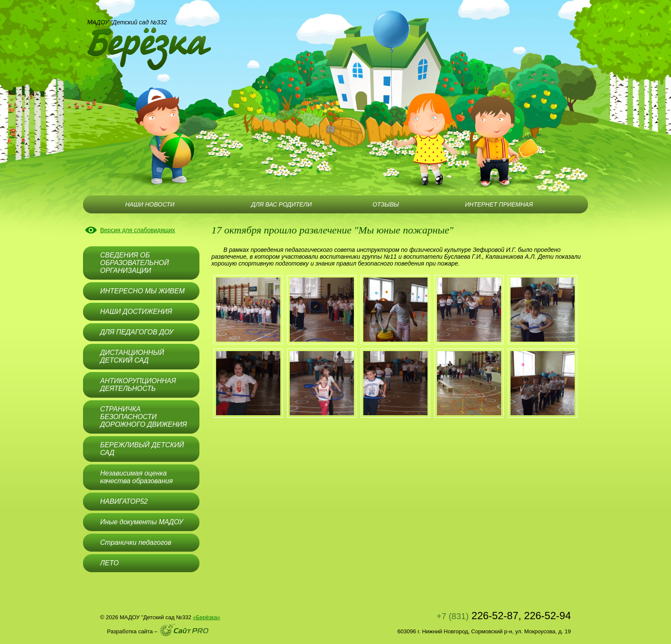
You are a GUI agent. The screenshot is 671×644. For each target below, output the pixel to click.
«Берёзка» (207, 617)
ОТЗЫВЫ (386, 204)
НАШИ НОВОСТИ (150, 204)
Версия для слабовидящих (138, 230)
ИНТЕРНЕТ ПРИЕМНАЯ (499, 204)
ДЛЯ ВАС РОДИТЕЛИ (281, 204)
